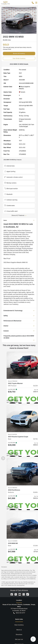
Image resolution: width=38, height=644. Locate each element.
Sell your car (19, 570)
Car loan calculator (19, 580)
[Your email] (19, 617)
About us (19, 561)
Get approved (19, 575)
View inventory (19, 556)
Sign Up (19, 622)
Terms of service (19, 589)
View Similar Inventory (19, 58)
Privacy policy (19, 585)
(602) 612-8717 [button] (19, 544)
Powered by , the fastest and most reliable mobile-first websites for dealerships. (19, 635)
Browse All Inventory (19, 53)
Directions (19, 565)
